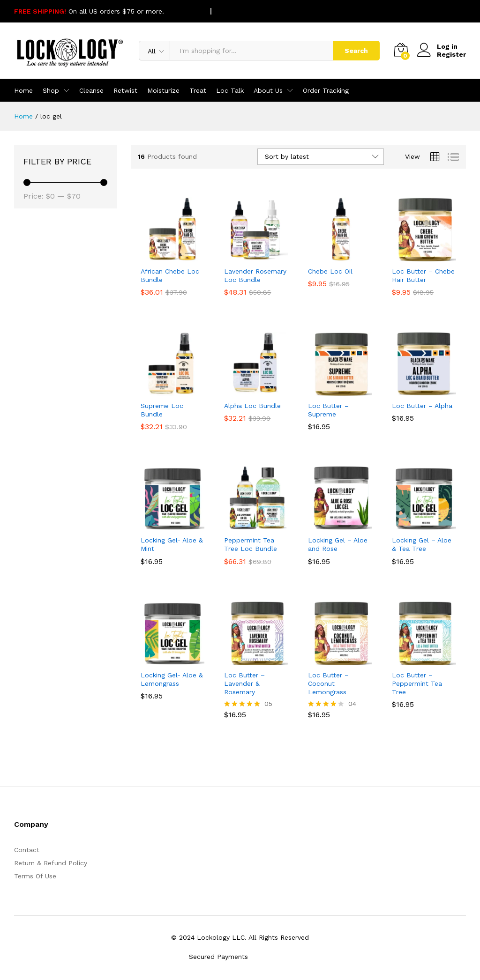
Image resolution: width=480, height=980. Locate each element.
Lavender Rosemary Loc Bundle (255, 275)
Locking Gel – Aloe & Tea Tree (422, 544)
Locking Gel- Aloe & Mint (172, 544)
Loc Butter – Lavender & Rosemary (244, 683)
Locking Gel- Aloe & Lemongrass (172, 679)
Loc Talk (230, 90)
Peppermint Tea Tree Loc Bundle (251, 544)
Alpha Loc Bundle (252, 406)
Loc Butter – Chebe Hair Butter (423, 275)
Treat (198, 90)
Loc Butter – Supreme (328, 410)
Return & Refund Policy (51, 863)
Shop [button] (51, 90)
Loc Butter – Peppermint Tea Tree (417, 683)
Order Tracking (326, 90)
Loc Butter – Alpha (422, 406)
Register (451, 54)
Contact (27, 850)
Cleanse (91, 90)
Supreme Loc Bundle (162, 410)
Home (23, 90)
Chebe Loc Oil (330, 271)
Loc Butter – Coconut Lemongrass (328, 683)
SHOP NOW (184, 11)
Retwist (125, 90)
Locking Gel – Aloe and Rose (338, 544)
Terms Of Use (35, 876)
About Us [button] (268, 90)
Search (356, 51)
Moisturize (163, 90)
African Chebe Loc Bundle (170, 275)
